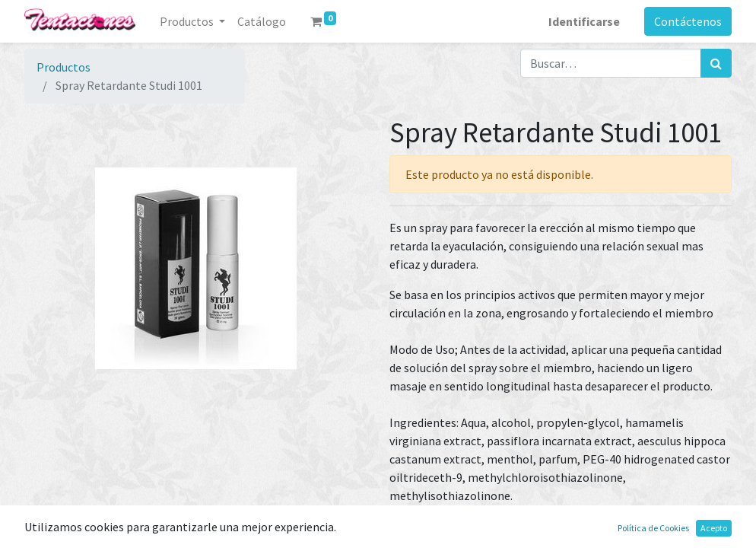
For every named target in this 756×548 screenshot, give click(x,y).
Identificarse (584, 21)
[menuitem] (262, 21)
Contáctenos (688, 21)
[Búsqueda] (716, 63)
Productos (64, 67)
